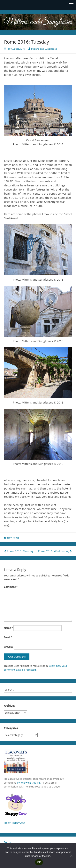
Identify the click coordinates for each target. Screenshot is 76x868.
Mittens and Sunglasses (44, 49)
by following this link (29, 783)
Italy (9, 538)
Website (9, 647)
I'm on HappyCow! (15, 823)
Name (8, 628)
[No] (71, 856)
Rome (16, 538)
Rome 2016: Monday (19, 551)
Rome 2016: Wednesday (55, 551)
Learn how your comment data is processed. (36, 668)
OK (39, 862)
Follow (8, 842)
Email (8, 637)
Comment (11, 587)
